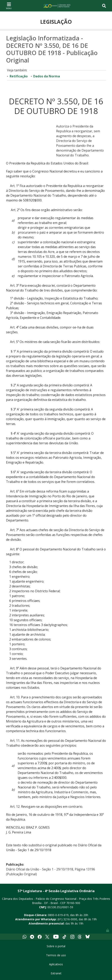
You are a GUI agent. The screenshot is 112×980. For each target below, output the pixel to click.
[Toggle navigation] (9, 6)
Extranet (56, 973)
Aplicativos (56, 964)
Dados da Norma (47, 76)
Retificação (19, 76)
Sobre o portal (56, 946)
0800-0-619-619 (58, 915)
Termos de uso (56, 955)
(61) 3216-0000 (67, 919)
